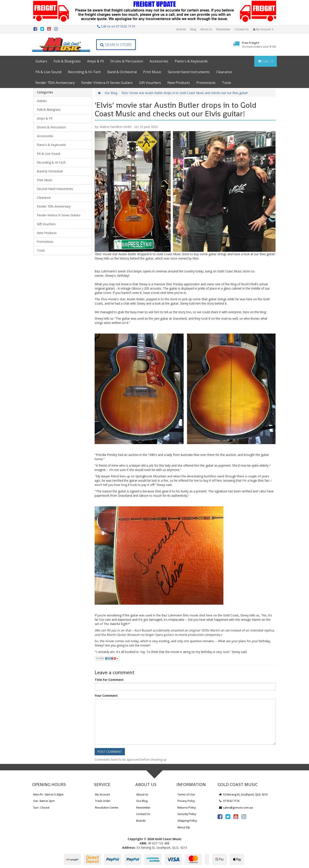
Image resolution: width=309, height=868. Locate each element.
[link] (220, 816)
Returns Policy (187, 807)
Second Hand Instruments (189, 72)
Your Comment (106, 696)
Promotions (206, 83)
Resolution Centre (107, 807)
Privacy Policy (186, 801)
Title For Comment (109, 680)
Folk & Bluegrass (67, 61)
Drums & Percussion (127, 61)
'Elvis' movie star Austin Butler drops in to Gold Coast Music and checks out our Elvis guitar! (185, 93)
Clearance (224, 72)
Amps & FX (95, 61)
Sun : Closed (41, 807)
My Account (102, 794)
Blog (193, 29)
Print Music (152, 72)
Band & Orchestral (122, 72)
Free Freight (259, 45)
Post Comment (110, 752)
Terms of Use (186, 794)
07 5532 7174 (229, 801)
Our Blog (111, 93)
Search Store (116, 45)
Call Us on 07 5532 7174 (116, 26)
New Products (179, 83)
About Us (206, 29)
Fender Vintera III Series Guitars (107, 83)
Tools (226, 83)
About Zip (184, 827)
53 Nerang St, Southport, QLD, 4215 (243, 794)
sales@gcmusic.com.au (236, 807)
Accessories (159, 61)
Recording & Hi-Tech (84, 72)
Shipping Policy (187, 821)
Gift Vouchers (150, 83)
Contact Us (242, 29)
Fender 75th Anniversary (55, 83)
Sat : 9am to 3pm (44, 801)
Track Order (103, 801)
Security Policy (187, 814)
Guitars (41, 61)
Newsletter (223, 29)
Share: (107, 658)
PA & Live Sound (48, 72)
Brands (181, 29)
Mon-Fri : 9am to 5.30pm (48, 794)
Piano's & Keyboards (191, 61)
